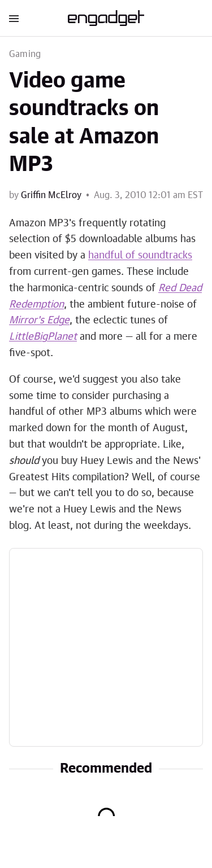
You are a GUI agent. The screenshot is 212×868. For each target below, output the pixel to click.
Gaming (25, 54)
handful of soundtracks (140, 256)
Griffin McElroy (51, 195)
